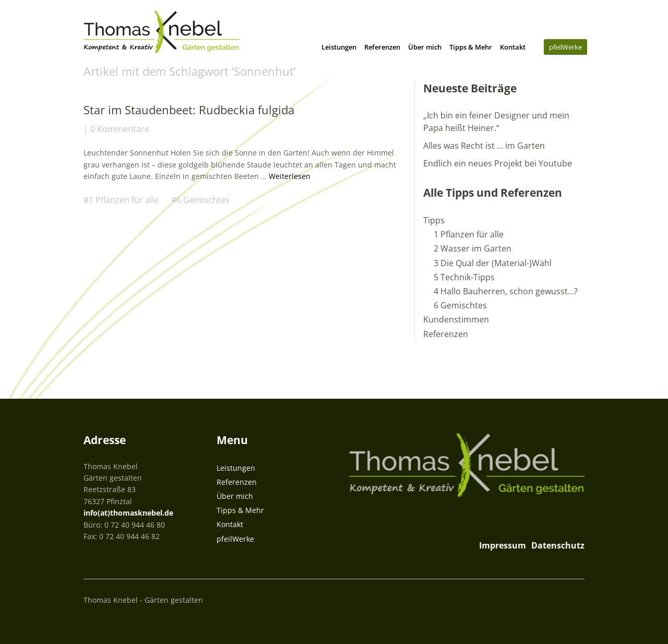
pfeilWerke (565, 47)
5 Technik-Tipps (464, 277)
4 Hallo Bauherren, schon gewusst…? (506, 291)
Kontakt (513, 47)
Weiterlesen (290, 176)
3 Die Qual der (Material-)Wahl (493, 263)
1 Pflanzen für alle (124, 200)
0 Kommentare (120, 129)
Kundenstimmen (456, 319)
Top (574, 599)
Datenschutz (558, 545)
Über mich (425, 47)
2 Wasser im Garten (473, 248)
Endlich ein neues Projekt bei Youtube (498, 163)
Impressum (503, 545)
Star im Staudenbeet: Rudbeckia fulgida (189, 110)
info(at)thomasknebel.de (128, 513)
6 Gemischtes (203, 200)
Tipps (434, 220)
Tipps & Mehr (471, 47)
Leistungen (339, 47)
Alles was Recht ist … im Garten (484, 146)
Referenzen (382, 47)
